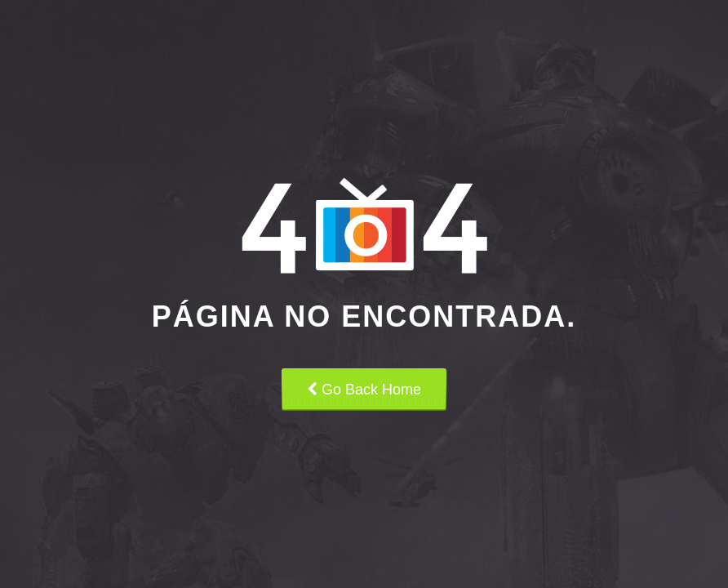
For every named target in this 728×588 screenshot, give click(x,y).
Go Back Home (364, 390)
